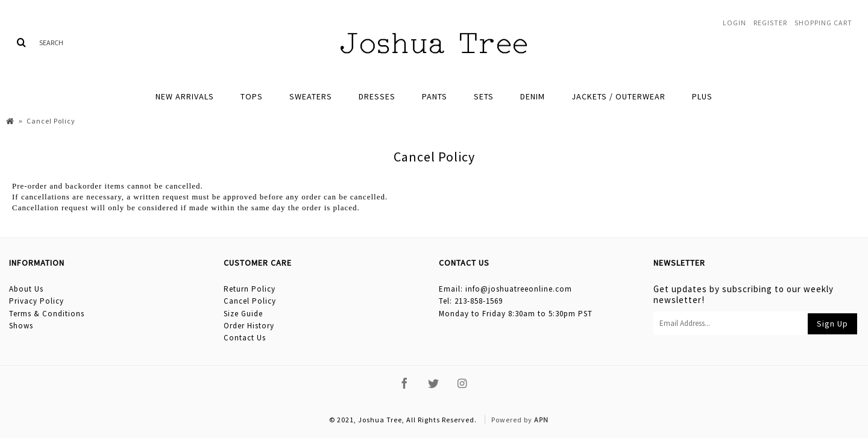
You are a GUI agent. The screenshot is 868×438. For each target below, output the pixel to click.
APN (541, 420)
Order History (249, 326)
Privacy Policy (36, 301)
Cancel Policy (250, 301)
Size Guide (243, 314)
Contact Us (245, 338)
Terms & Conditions (47, 314)
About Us (26, 289)
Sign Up (832, 324)
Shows (21, 326)
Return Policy (250, 289)
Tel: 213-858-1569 (471, 301)
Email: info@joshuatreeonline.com (505, 289)
